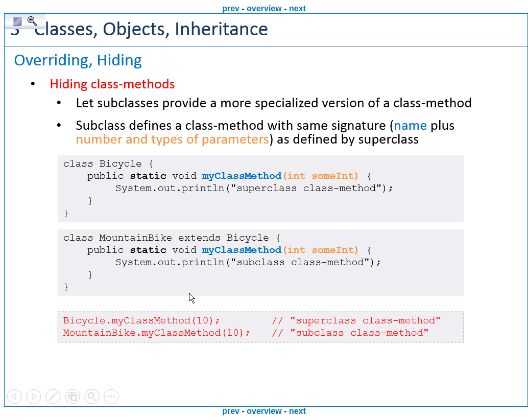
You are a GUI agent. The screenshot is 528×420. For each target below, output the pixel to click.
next (297, 8)
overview (264, 8)
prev (231, 8)
